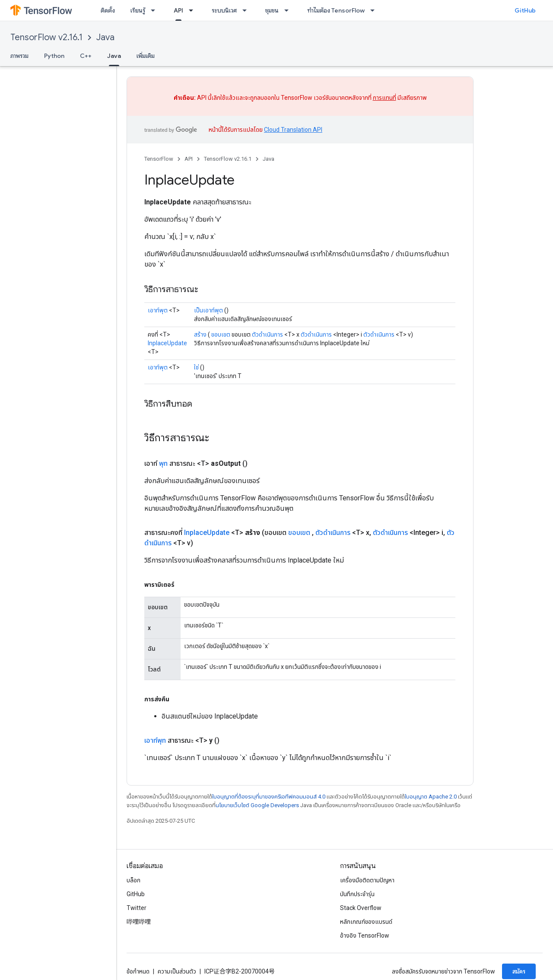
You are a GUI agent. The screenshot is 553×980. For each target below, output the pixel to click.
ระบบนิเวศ (224, 10)
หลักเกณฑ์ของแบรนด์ (366, 922)
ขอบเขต (221, 334)
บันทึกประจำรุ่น (357, 894)
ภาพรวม (19, 56)
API (189, 159)
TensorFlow (159, 159)
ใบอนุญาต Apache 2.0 (431, 797)
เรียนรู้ (138, 10)
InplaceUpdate (167, 343)
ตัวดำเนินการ (267, 334)
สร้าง (200, 334)
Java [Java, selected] (114, 56)
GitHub (525, 10)
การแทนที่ (385, 98)
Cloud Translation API (293, 130)
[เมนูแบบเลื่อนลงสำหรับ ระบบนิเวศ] (247, 10)
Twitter (137, 908)
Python (54, 56)
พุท (163, 463)
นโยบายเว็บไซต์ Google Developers (257, 805)
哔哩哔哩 (139, 922)
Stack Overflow (361, 908)
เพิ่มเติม (146, 56)
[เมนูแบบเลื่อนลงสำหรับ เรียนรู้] (156, 10)
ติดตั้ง (108, 10)
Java (105, 37)
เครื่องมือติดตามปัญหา (367, 880)
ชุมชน (272, 10)
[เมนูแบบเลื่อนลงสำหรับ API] (194, 10)
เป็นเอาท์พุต (208, 310)
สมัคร (519, 971)
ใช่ (196, 367)
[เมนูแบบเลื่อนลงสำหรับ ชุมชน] (289, 10)
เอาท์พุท (155, 740)
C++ (86, 56)
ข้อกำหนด (138, 971)
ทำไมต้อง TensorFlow (336, 10)
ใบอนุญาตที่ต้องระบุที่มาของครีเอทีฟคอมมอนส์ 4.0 (269, 797)
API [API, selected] (178, 10)
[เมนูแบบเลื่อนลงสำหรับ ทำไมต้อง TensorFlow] (375, 10)
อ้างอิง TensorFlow (365, 935)
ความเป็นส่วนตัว (177, 971)
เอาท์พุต (158, 310)
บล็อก (133, 880)
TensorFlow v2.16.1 (46, 37)
